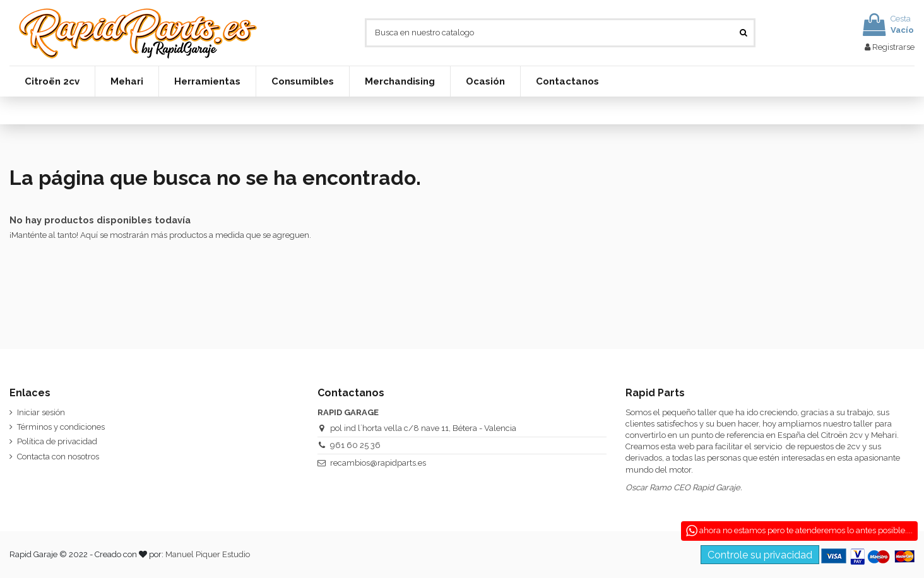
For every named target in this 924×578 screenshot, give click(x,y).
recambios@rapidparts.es (378, 463)
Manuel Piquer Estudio (208, 554)
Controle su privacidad (760, 555)
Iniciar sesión (41, 412)
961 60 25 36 (355, 445)
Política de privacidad (57, 441)
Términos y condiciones (61, 427)
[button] (52, 81)
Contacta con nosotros (58, 457)
